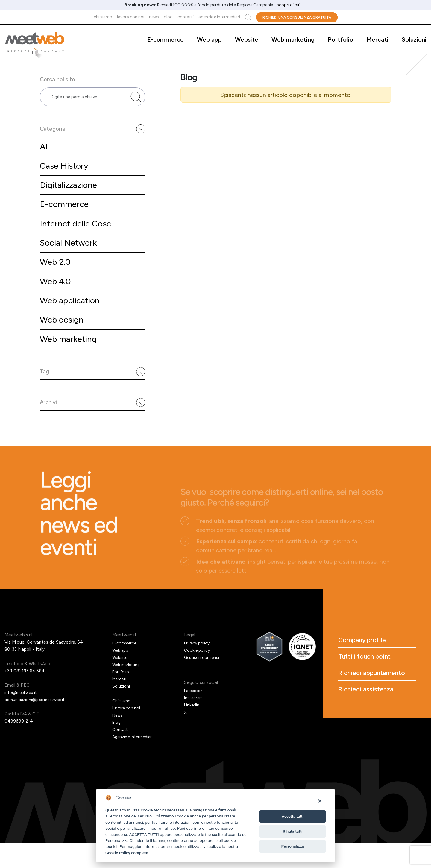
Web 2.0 (56, 275)
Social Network (70, 255)
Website (247, 39)
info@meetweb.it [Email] (23, 718)
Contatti (186, 17)
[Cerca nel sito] (136, 101)
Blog (168, 17)
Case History (65, 175)
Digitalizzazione (70, 195)
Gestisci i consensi (203, 683)
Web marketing (293, 39)
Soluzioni (414, 39)
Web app (209, 39)
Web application (72, 316)
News (154, 17)
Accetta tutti (293, 816)
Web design (63, 336)
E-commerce (166, 39)
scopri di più (289, 5)
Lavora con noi (131, 17)
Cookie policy (198, 676)
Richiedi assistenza (376, 735)
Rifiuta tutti (293, 831)
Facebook (194, 716)
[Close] (320, 801)
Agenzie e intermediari (219, 17)
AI (44, 155)
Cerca (248, 17)
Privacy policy (198, 668)
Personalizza (117, 840)
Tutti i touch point (375, 686)
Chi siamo (103, 17)
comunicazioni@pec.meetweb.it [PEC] (38, 725)
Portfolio (340, 39)
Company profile (372, 667)
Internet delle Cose (78, 235)
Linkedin (192, 730)
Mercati (377, 39)
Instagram (194, 723)
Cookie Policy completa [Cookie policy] (127, 853)
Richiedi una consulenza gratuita (297, 17)
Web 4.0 (56, 295)
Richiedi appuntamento (369, 711)
